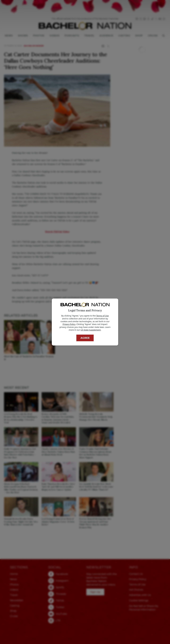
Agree (85, 338)
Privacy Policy (69, 324)
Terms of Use (103, 316)
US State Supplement (91, 330)
